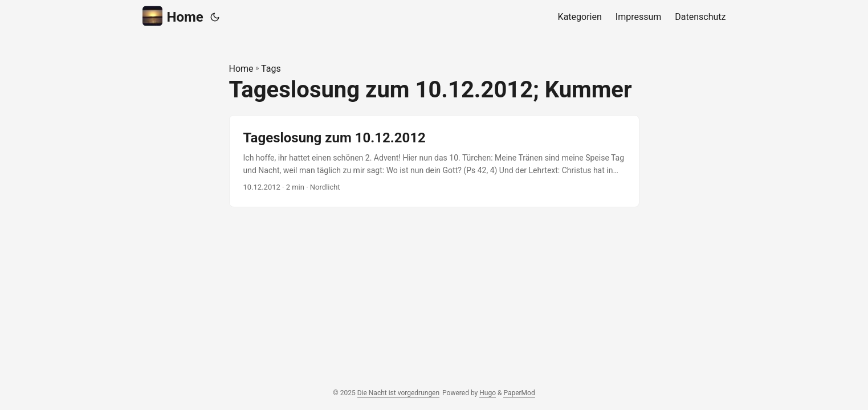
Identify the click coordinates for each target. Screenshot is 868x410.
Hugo (488, 393)
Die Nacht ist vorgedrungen (398, 393)
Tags (271, 69)
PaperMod (519, 393)
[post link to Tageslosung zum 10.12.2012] (434, 161)
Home (173, 16)
